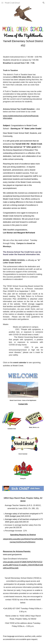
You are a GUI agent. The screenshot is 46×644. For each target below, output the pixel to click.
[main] (23, 40)
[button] (2, 3)
